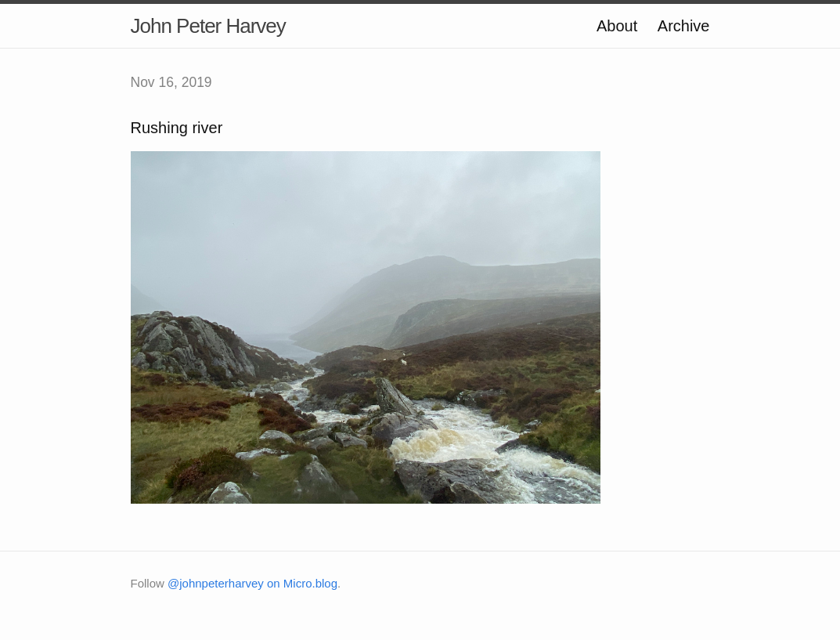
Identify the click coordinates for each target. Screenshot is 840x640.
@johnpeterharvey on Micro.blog (252, 583)
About (617, 26)
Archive (684, 26)
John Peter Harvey (208, 26)
